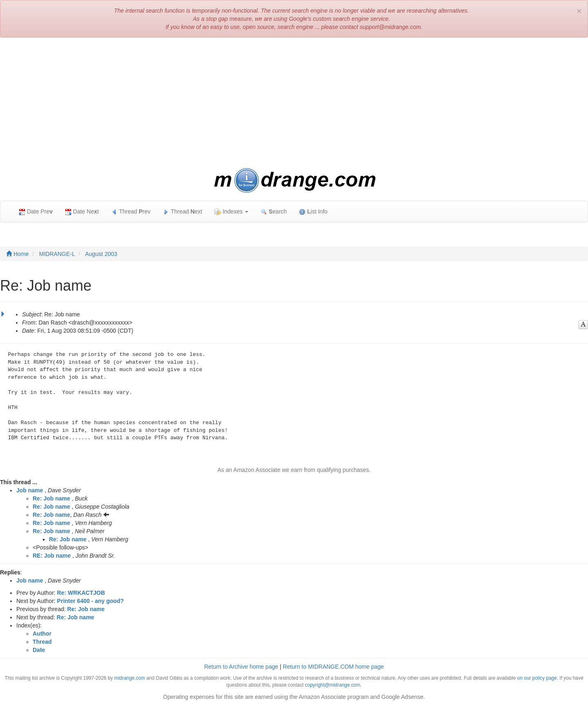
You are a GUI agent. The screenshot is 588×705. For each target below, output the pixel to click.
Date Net (82, 212)
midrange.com (130, 678)
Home (17, 254)
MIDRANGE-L (57, 254)
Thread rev (131, 212)
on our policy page (537, 678)
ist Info (313, 212)
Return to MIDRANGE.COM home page (333, 667)
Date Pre (36, 212)
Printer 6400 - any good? (90, 601)
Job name (30, 490)
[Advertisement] (294, 103)
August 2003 (101, 254)
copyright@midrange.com (333, 685)
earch (274, 212)
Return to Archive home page (241, 667)
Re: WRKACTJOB (81, 593)
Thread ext (183, 212)
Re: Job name (51, 498)
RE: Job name (52, 556)
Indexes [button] (231, 212)
